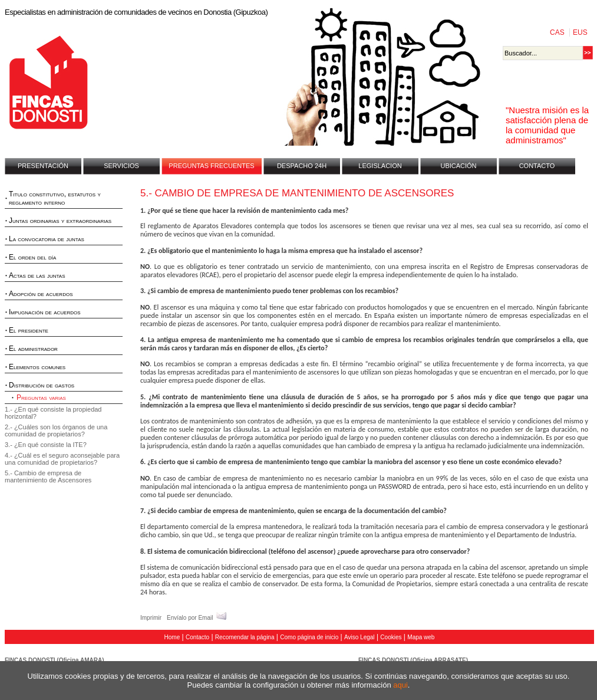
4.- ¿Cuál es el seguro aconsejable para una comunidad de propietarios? (62, 459)
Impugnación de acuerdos (45, 312)
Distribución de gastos (42, 385)
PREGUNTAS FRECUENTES (211, 166)
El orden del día (32, 257)
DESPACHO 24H (302, 166)
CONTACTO (537, 166)
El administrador (33, 349)
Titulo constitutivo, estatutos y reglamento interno (55, 198)
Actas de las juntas (37, 275)
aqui (400, 685)
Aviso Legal (359, 637)
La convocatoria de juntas (47, 239)
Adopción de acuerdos (41, 294)
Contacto (197, 637)
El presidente (29, 330)
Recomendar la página (245, 637)
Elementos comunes (37, 367)
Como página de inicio (309, 637)
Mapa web (421, 637)
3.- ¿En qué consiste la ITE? (46, 445)
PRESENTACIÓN (43, 166)
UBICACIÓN (458, 166)
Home (172, 637)
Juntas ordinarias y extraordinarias (60, 221)
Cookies (391, 637)
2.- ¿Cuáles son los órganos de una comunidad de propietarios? (56, 430)
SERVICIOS (121, 166)
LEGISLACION (380, 166)
